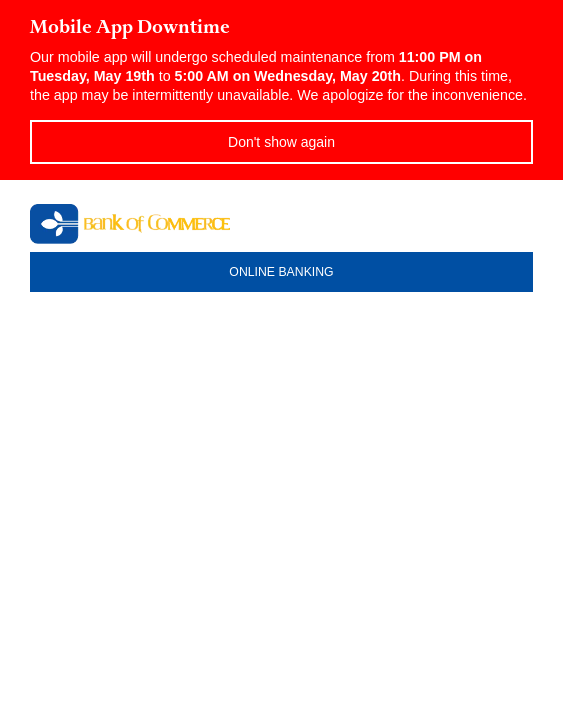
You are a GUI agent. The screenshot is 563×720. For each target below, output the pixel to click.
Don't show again (281, 142)
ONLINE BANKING (281, 272)
